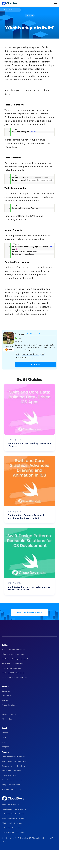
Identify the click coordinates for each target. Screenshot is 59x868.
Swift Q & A (12, 10)
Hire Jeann (36, 364)
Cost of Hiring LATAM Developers (14, 809)
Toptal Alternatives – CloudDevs (13, 757)
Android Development (23, 358)
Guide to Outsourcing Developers (14, 819)
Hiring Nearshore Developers (12, 780)
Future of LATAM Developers (12, 668)
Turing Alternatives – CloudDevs (13, 766)
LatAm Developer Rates (10, 775)
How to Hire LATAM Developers (13, 664)
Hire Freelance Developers (11, 771)
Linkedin (5, 742)
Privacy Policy (7, 719)
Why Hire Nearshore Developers (13, 654)
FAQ (3, 710)
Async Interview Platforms (11, 789)
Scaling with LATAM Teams (11, 828)
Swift (3, 10)
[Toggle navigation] (55, 3)
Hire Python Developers (10, 805)
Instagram (5, 747)
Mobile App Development (30, 354)
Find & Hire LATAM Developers (13, 673)
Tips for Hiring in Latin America (13, 833)
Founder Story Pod (10, 705)
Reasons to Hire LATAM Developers (14, 678)
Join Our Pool (7, 696)
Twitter (4, 737)
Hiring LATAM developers (11, 785)
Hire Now (5, 700)
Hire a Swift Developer (30, 612)
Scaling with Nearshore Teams (13, 814)
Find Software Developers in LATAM (15, 659)
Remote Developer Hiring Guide (13, 650)
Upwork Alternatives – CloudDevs (14, 761)
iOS (43, 354)
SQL (35, 358)
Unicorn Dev (6, 691)
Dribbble (5, 733)
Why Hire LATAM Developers (12, 823)
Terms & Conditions (9, 714)
